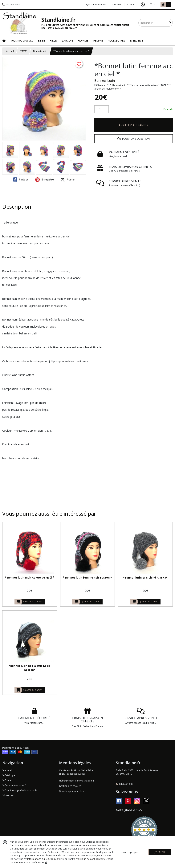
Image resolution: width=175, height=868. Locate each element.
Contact (132, 4)
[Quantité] (102, 109)
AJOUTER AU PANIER (133, 125)
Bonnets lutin (40, 51)
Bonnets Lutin (105, 81)
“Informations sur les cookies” (43, 859)
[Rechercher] (170, 23)
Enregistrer (45, 180)
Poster (68, 180)
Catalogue (9, 775)
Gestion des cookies (70, 786)
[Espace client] (143, 5)
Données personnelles (71, 791)
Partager (21, 180)
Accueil (10, 51)
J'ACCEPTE (160, 852)
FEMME (23, 51)
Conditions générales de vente (20, 790)
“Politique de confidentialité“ (91, 859)
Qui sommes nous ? (14, 785)
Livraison (8, 795)
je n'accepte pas (130, 852)
